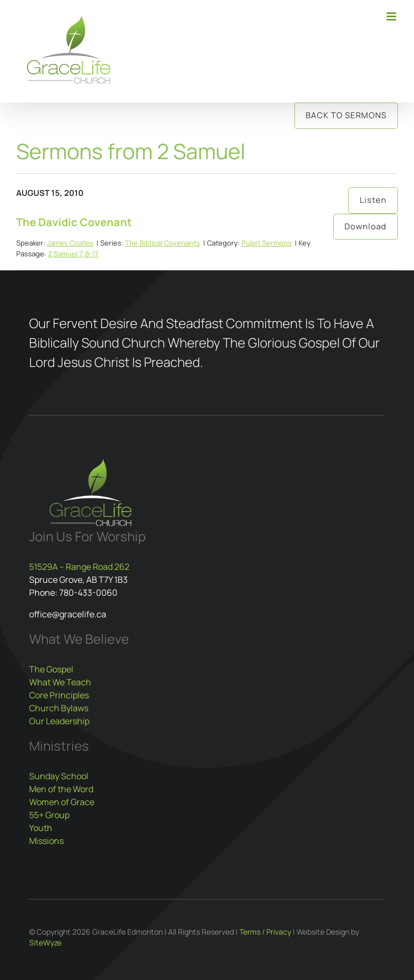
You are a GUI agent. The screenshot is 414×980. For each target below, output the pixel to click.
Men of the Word (61, 789)
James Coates (70, 243)
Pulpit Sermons (267, 243)
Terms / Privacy (265, 932)
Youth (41, 828)
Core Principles (59, 695)
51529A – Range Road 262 (79, 567)
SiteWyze (45, 942)
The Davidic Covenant (74, 222)
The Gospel (51, 669)
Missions (46, 841)
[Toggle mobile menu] (392, 16)
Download (365, 226)
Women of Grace (62, 802)
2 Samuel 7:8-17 (73, 254)
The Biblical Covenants (163, 243)
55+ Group (49, 815)
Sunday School (59, 776)
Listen (373, 200)
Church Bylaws (59, 708)
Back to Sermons (346, 115)
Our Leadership (59, 721)
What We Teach (60, 682)
